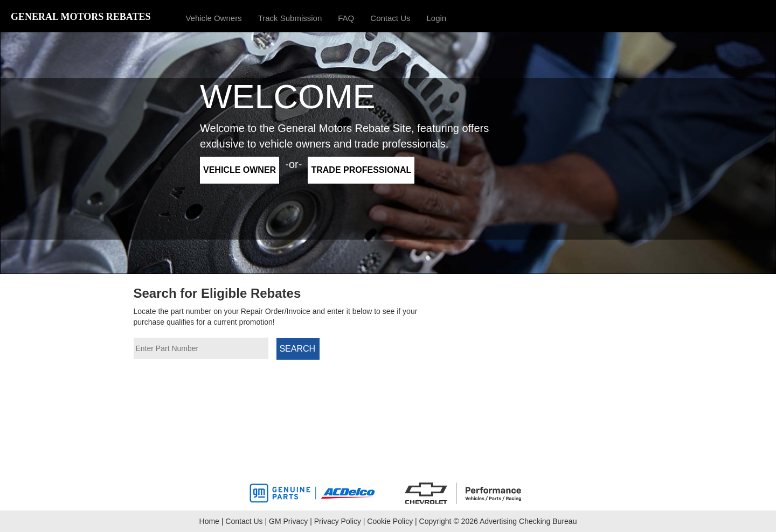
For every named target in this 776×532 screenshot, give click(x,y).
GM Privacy (288, 521)
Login (437, 18)
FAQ (346, 18)
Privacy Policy (338, 521)
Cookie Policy (390, 521)
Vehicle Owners (213, 18)
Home (209, 521)
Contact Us (390, 18)
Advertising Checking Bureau (528, 521)
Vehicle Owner (240, 170)
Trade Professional (361, 170)
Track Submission (290, 18)
